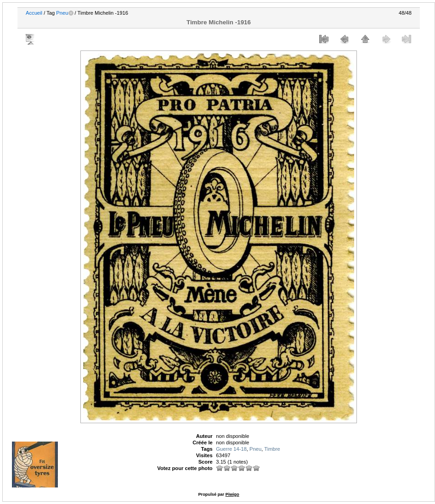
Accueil (34, 13)
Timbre (272, 449)
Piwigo (232, 494)
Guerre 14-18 (231, 449)
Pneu (62, 13)
